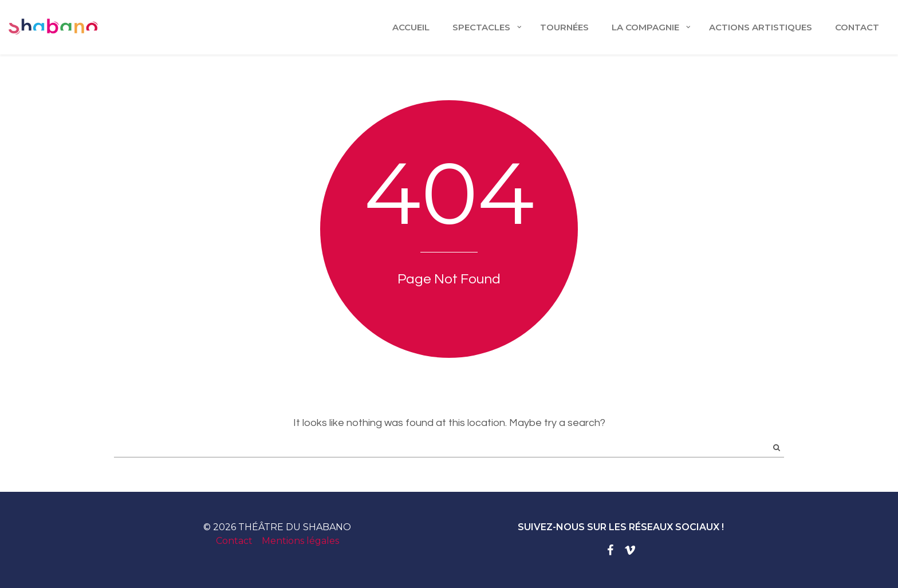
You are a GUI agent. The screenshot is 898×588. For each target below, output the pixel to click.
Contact (234, 541)
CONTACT (857, 27)
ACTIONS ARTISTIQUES (761, 27)
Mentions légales (300, 541)
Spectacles (481, 27)
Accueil (411, 27)
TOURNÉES (564, 27)
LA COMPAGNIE (645, 27)
